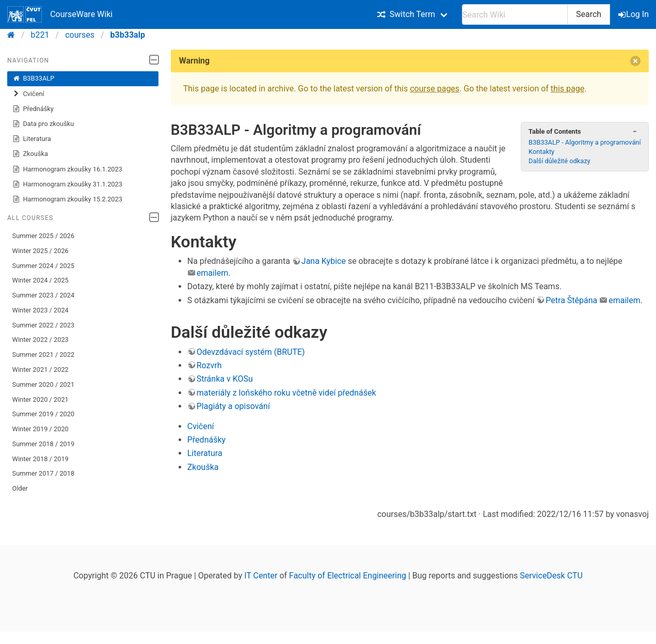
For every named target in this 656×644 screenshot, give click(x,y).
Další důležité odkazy (559, 161)
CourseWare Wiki (60, 14)
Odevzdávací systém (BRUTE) (251, 352)
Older (20, 488)
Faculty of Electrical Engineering (348, 576)
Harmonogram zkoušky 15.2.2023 (67, 199)
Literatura (32, 139)
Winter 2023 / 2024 (41, 310)
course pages (435, 89)
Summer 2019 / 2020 (44, 414)
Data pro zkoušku (43, 124)
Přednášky (33, 109)
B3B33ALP (34, 78)
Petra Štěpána (571, 300)
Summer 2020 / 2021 (44, 384)
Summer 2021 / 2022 (44, 355)
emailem (213, 273)
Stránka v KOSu (225, 379)
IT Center (261, 576)
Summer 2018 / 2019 (44, 444)
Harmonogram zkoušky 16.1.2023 (67, 169)
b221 (40, 35)
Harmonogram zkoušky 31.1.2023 (67, 184)
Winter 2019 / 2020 (41, 429)
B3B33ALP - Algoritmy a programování (585, 142)
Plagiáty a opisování (233, 406)
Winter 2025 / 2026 (41, 251)
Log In (634, 14)
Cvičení (28, 94)
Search (589, 14)
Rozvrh (209, 365)
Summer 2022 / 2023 (44, 325)
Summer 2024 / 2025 (44, 266)
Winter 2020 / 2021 (41, 399)
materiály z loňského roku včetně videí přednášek (286, 393)
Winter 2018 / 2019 (41, 459)
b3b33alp (128, 35)
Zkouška (30, 154)
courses (80, 35)
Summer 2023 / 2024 (44, 295)
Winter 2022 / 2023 (41, 340)
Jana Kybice (324, 261)
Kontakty (541, 152)
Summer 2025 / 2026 (44, 236)
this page (567, 89)
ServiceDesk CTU (551, 576)
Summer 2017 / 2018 (44, 473)
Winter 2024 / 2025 (41, 280)
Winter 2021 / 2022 (41, 370)
